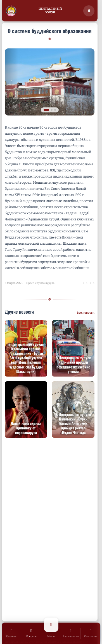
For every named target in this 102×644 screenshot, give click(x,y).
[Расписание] (71, 633)
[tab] (46, 110)
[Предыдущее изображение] (11, 82)
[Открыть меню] (51, 633)
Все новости (86, 313)
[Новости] (31, 633)
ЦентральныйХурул (50, 11)
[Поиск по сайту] (89, 11)
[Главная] (12, 633)
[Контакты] (91, 633)
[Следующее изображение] (88, 82)
